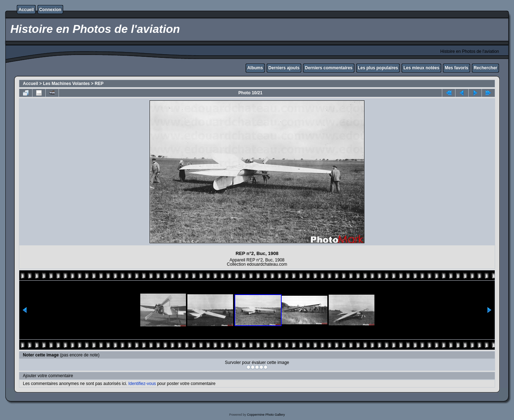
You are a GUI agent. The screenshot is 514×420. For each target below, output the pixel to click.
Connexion (50, 10)
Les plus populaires (378, 68)
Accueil (26, 10)
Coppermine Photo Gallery (266, 415)
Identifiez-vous (142, 384)
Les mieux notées (421, 68)
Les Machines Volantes (66, 84)
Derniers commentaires (329, 68)
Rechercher (485, 68)
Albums (255, 68)
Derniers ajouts (284, 68)
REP (99, 84)
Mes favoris (457, 68)
